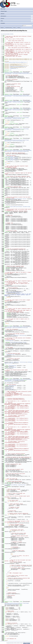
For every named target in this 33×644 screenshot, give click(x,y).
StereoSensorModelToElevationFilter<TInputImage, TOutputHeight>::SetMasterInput (18, 102)
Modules (3, 14)
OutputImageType (9, 160)
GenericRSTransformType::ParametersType (20, 207)
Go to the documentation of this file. (7, 34)
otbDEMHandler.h (14, 68)
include (19, 28)
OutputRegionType (9, 381)
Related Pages (4, 11)
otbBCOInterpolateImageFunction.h (18, 67)
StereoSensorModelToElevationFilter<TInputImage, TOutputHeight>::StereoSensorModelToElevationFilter (18, 73)
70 (2, 109)
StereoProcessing (9, 28)
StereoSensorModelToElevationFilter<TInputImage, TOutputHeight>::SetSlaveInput (18, 109)
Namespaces (17, 16)
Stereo (14, 28)
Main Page (3, 9)
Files (17, 21)
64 (2, 101)
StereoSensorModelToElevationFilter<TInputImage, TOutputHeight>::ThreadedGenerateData (18, 380)
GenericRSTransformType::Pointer (18, 199)
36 (2, 73)
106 (2, 150)
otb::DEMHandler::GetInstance (18, 335)
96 (2, 139)
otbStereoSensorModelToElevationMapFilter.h (16, 62)
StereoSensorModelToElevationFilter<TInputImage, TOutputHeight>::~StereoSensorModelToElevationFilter (18, 96)
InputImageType (9, 156)
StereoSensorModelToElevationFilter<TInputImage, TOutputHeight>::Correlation (17, 604)
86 (2, 128)
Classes (17, 18)
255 (2, 327)
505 (2, 602)
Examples (3, 23)
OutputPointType (11, 354)
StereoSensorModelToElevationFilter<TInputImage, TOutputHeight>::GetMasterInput (17, 118)
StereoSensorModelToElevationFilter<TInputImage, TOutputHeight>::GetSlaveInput (17, 129)
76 (2, 117)
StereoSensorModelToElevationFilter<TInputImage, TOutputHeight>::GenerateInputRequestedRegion (18, 151)
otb (11, 70)
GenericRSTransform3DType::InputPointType (15, 485)
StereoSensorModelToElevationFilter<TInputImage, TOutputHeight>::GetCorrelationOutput (17, 140)
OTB (21, 643)
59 (2, 95)
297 (2, 379)
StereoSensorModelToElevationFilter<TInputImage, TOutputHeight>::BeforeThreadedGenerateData (18, 327)
